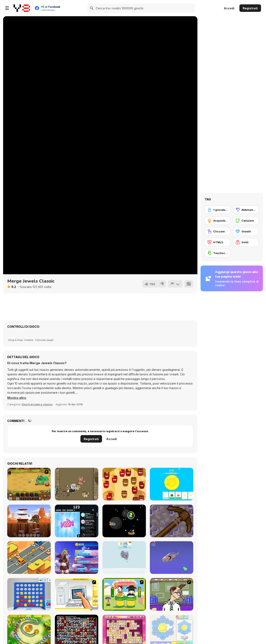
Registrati (250, 8)
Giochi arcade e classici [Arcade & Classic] (37, 404)
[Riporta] (175, 284)
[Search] (92, 8)
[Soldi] (246, 242)
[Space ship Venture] (124, 521)
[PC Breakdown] (77, 594)
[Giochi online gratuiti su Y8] (22, 8)
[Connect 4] (29, 594)
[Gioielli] (246, 231)
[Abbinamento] (246, 210)
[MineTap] (172, 521)
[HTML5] (218, 242)
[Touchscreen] (218, 253)
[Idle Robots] (124, 558)
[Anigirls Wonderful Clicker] (77, 558)
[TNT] (124, 484)
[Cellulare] (246, 221)
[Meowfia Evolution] (77, 484)
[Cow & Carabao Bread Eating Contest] (124, 594)
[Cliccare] (218, 231)
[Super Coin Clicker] (172, 484)
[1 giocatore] (218, 210)
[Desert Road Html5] (29, 558)
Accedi (229, 8)
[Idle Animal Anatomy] (172, 558)
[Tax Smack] (172, 594)
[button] (17, 398)
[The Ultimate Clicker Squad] (29, 484)
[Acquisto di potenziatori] (218, 221)
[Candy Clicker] (77, 521)
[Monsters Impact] (29, 521)
